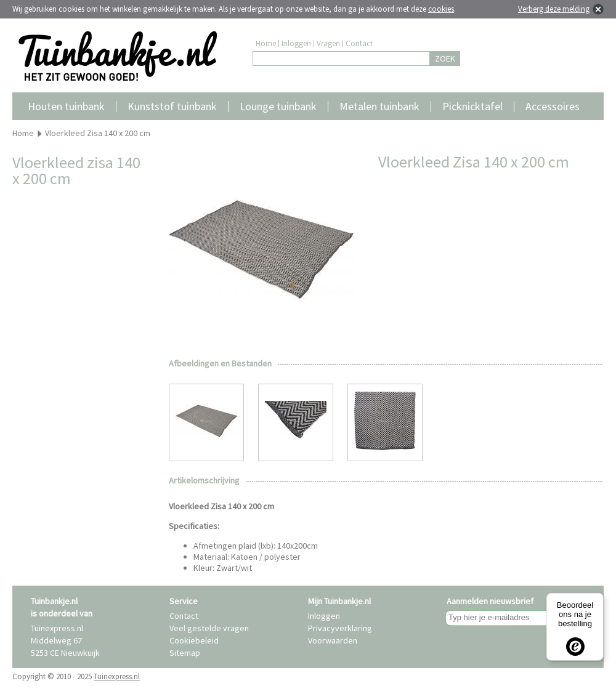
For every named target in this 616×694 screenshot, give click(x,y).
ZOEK (445, 59)
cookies (441, 9)
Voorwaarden (333, 640)
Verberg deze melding (554, 9)
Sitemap (185, 653)
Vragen (328, 43)
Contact (359, 43)
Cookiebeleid (194, 640)
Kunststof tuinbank (172, 106)
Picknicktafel (472, 106)
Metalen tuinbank (379, 106)
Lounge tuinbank (278, 106)
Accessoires (553, 106)
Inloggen (296, 43)
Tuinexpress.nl (117, 676)
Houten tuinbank (66, 106)
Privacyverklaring (340, 628)
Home (266, 43)
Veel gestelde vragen (209, 628)
